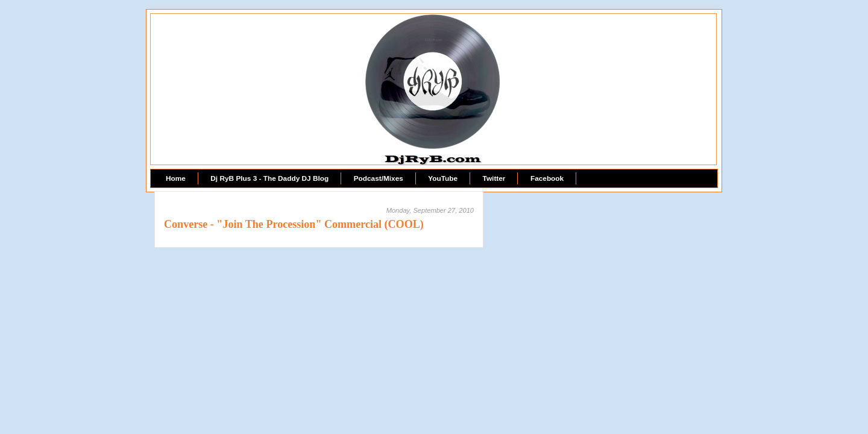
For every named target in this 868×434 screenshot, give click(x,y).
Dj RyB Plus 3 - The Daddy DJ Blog (269, 178)
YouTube (443, 178)
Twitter (494, 178)
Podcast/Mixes (379, 178)
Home (176, 178)
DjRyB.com (434, 40)
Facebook (547, 178)
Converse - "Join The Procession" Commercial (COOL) (294, 224)
